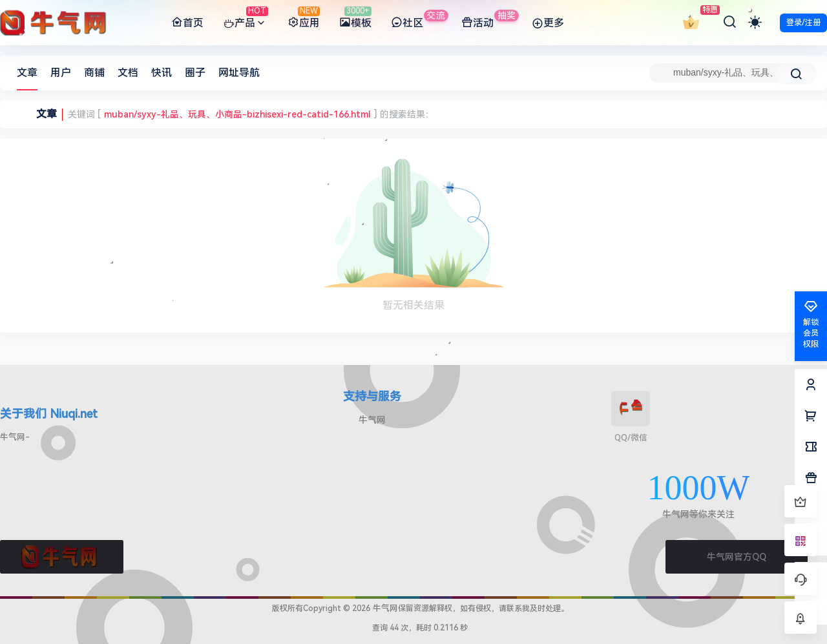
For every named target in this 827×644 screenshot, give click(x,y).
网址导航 (239, 73)
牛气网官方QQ (737, 557)
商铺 (94, 73)
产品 (246, 24)
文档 (128, 73)
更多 (548, 24)
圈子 (195, 73)
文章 (27, 73)
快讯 (162, 73)
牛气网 (372, 420)
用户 (61, 73)
